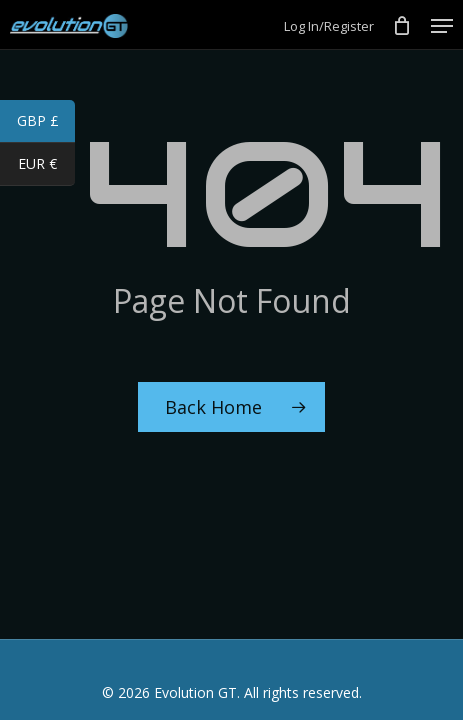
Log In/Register (329, 26)
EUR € (46, 166)
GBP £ (46, 123)
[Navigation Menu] (442, 26)
